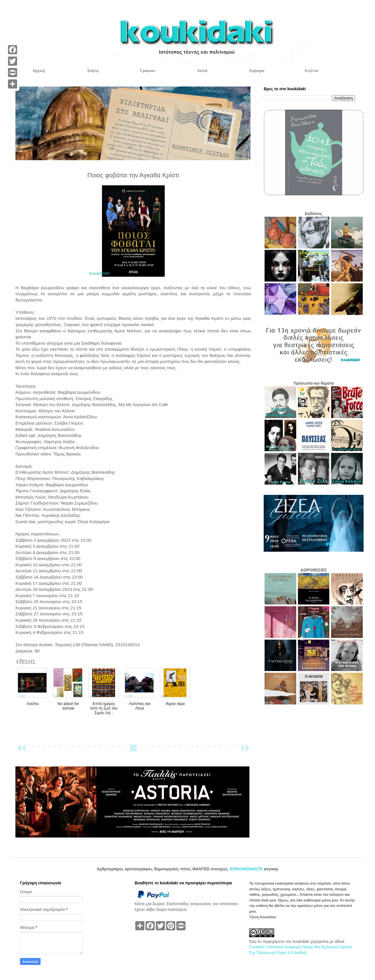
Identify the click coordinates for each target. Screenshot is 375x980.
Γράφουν (148, 71)
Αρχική (39, 71)
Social (202, 71)
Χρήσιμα (257, 71)
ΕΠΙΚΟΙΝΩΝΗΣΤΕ (247, 869)
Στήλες (93, 71)
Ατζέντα (311, 71)
